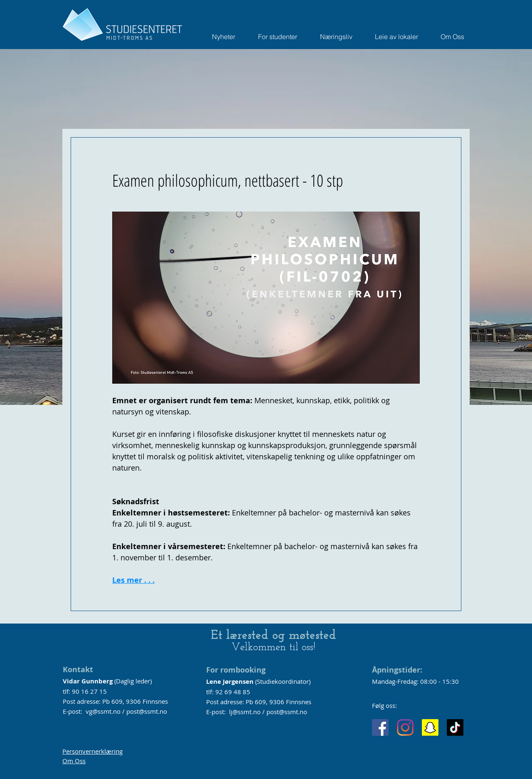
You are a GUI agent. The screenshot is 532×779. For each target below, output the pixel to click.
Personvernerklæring (92, 751)
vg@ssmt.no (103, 711)
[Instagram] (405, 727)
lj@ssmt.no (245, 712)
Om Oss (74, 761)
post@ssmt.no (147, 711)
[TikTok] (455, 727)
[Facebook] (380, 727)
